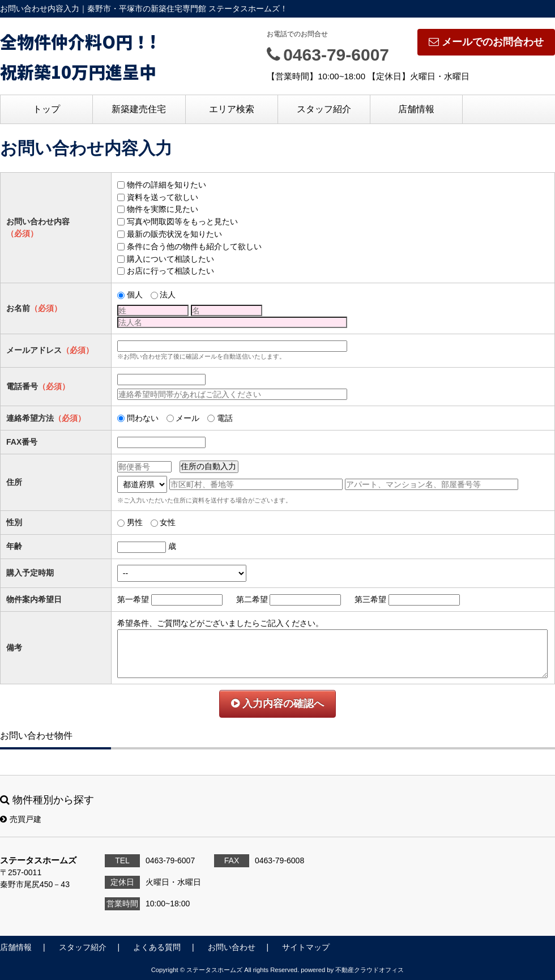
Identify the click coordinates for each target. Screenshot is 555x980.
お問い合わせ (232, 947)
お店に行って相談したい (170, 271)
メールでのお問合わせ (486, 42)
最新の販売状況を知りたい (174, 234)
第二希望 (252, 599)
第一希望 (133, 599)
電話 (225, 418)
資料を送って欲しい (163, 197)
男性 (135, 522)
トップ (46, 109)
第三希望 (370, 599)
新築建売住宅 (139, 109)
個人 (135, 295)
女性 (168, 522)
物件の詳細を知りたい (166, 185)
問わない (143, 418)
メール (187, 418)
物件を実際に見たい (163, 209)
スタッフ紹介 (324, 109)
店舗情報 (416, 109)
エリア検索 (232, 109)
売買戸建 (21, 819)
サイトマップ (306, 947)
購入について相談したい (170, 259)
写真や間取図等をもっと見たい (182, 221)
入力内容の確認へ (277, 704)
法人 (168, 295)
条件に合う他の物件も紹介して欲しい (194, 246)
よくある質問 (157, 947)
